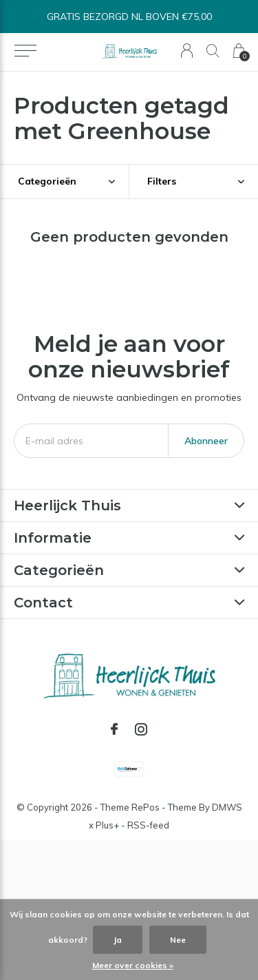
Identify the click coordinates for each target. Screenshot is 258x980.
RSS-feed (148, 825)
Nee (178, 940)
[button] (25, 51)
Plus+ (107, 825)
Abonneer (206, 441)
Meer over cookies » (133, 965)
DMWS (227, 807)
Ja (118, 940)
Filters (162, 181)
